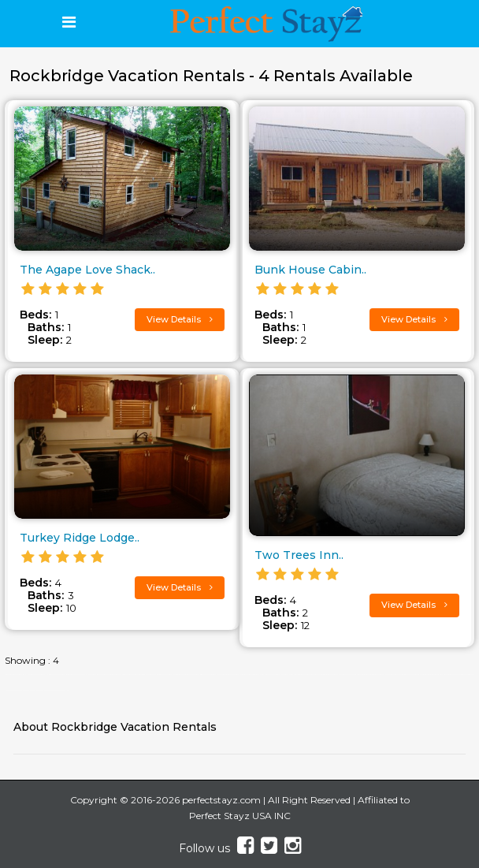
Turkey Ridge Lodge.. (80, 538)
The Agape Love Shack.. (87, 270)
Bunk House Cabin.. (310, 270)
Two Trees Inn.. (299, 555)
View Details (180, 319)
